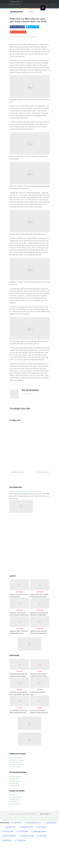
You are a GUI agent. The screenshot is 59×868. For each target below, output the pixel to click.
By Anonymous (30, 390)
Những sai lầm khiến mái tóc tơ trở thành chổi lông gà (25, 491)
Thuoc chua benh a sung (19, 820)
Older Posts (43, 472)
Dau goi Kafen (31, 820)
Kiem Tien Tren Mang (26, 836)
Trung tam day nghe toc (28, 818)
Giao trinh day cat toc (51, 820)
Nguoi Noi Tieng (10, 827)
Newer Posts (17, 472)
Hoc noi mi (11, 818)
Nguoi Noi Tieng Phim (8, 836)
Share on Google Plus (17, 32)
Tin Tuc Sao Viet (7, 831)
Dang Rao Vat (6, 840)
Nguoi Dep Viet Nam (26, 827)
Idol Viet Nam (41, 827)
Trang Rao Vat (20, 840)
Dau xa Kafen (40, 820)
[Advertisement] (30, 544)
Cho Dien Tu (16, 823)
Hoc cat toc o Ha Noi (50, 818)
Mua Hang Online (50, 823)
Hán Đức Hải (42, 836)
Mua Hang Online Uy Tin (32, 823)
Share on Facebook (17, 27)
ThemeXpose (23, 814)
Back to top (45, 814)
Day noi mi (3, 818)
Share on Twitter (32, 27)
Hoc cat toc (39, 818)
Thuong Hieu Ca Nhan (38, 831)
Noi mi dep (18, 818)
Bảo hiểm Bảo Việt (15, 4)
